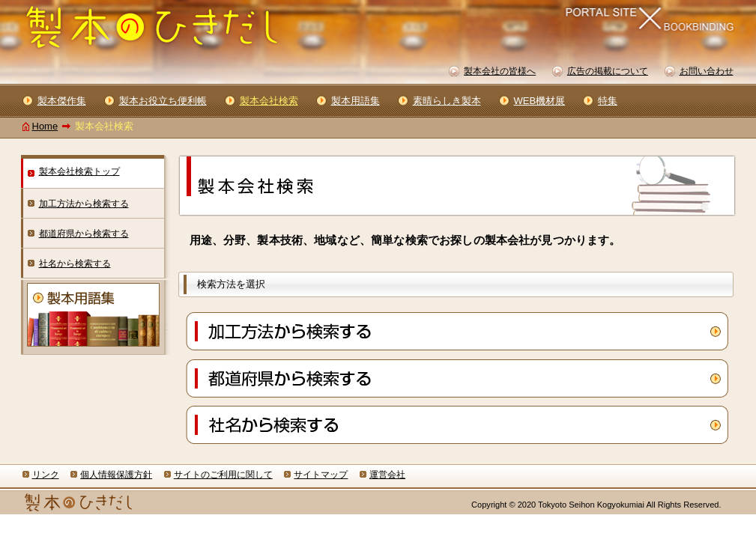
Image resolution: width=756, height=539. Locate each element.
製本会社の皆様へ (500, 71)
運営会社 (387, 475)
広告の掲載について (608, 71)
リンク (46, 475)
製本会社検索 (269, 101)
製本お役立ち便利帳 (163, 101)
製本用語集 (356, 101)
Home (45, 126)
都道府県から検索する (84, 234)
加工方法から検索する (84, 204)
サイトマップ (321, 475)
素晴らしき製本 (447, 101)
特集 (608, 101)
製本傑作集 (62, 101)
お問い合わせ (707, 71)
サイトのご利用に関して (223, 475)
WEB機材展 (540, 101)
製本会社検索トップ (79, 171)
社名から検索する (75, 264)
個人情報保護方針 (116, 475)
